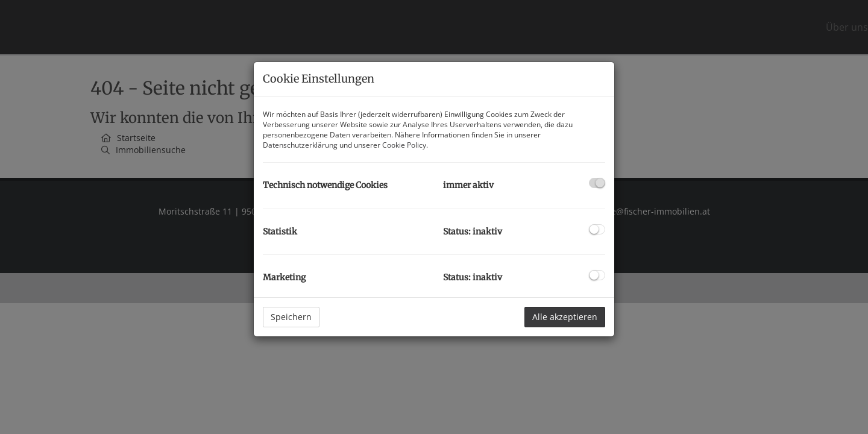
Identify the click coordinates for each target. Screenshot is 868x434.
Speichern (291, 317)
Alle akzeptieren (565, 317)
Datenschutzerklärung (300, 145)
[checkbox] (597, 183)
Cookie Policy (404, 145)
